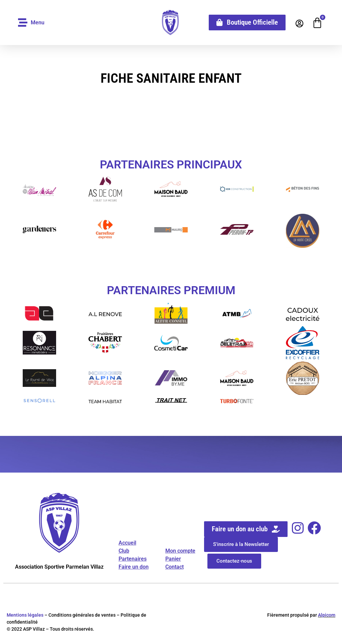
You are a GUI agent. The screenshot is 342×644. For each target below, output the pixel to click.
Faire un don (134, 567)
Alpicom (327, 615)
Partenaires (133, 559)
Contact (175, 567)
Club (124, 551)
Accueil (127, 543)
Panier (173, 559)
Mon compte (180, 551)
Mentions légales (25, 615)
